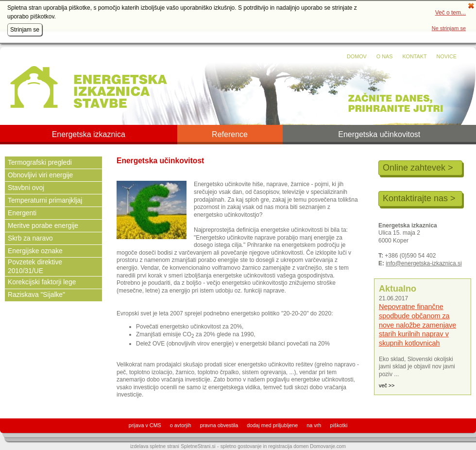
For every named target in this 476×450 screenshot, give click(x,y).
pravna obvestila (219, 425)
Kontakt (414, 56)
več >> (387, 385)
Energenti (22, 213)
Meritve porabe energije (43, 226)
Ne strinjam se (449, 28)
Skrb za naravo (30, 238)
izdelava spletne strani (155, 446)
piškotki (339, 425)
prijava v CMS (145, 425)
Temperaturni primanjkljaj (45, 200)
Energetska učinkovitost (379, 135)
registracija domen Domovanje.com (307, 446)
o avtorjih (181, 425)
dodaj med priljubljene (272, 425)
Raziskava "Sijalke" (36, 295)
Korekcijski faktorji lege (42, 282)
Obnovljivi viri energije (40, 175)
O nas (385, 56)
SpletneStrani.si (198, 446)
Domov (357, 56)
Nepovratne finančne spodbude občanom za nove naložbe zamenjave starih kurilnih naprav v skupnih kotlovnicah (417, 325)
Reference (230, 135)
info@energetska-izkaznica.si (424, 263)
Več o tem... (450, 13)
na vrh (314, 425)
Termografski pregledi (40, 163)
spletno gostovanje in (245, 446)
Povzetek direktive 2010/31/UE (35, 267)
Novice (447, 56)
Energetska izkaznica (89, 135)
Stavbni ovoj (26, 188)
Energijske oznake (35, 251)
